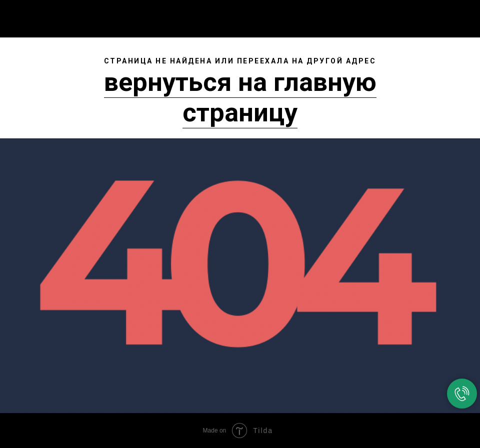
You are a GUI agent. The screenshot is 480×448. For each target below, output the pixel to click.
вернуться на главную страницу (240, 97)
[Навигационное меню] (464, 16)
